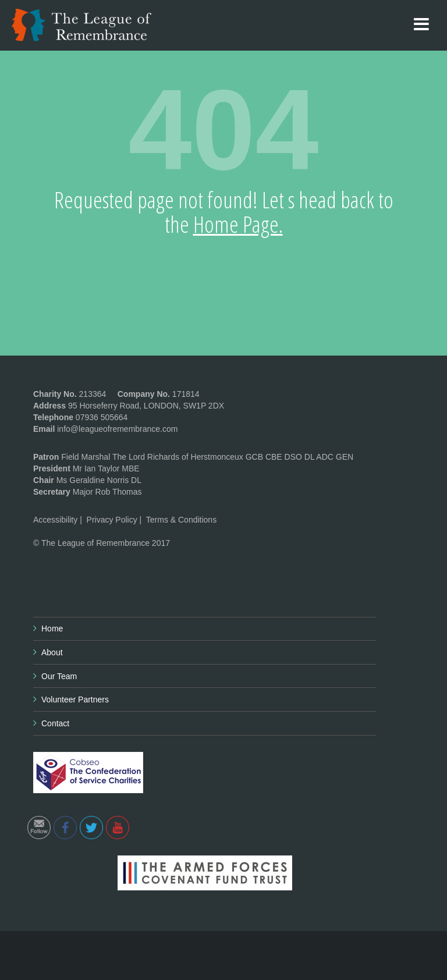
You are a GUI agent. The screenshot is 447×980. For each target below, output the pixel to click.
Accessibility (55, 520)
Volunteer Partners (75, 700)
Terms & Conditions (181, 520)
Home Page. (238, 224)
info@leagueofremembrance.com (117, 429)
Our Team (59, 676)
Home (52, 629)
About (52, 652)
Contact (55, 723)
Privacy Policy (112, 520)
